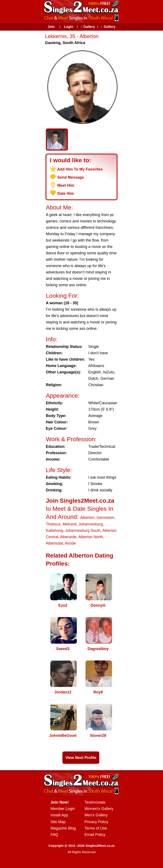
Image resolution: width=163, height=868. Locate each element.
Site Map (58, 822)
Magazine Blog (63, 828)
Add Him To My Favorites (80, 169)
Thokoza (53, 524)
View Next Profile (81, 758)
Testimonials (95, 802)
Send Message (71, 177)
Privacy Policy (96, 822)
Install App (59, 815)
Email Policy (95, 835)
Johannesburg (91, 524)
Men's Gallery (96, 815)
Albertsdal (54, 543)
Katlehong (54, 531)
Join (51, 27)
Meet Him (66, 185)
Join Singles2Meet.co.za (80, 501)
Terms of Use (96, 828)
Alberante (68, 537)
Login (69, 27)
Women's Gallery (99, 809)
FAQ (54, 835)
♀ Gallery (88, 27)
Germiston (105, 518)
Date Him (66, 194)
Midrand (70, 524)
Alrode (70, 543)
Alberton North (91, 537)
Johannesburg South (83, 531)
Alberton (87, 518)
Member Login (63, 809)
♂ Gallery (108, 27)
